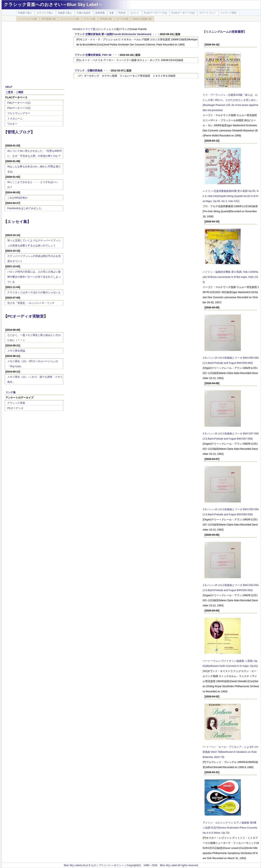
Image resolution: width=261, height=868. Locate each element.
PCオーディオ (15, 408)
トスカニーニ (15, 118)
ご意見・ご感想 (14, 92)
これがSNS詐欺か (18, 198)
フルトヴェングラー (19, 113)
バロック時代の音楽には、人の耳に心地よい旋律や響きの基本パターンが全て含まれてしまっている (34, 277)
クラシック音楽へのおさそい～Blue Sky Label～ (53, 4)
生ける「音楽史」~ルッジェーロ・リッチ (31, 303)
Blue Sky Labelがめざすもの (80, 865)
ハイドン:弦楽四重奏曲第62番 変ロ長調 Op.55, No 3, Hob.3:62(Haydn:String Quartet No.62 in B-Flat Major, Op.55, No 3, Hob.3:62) (231, 196)
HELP (9, 87)
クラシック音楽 (16, 403)
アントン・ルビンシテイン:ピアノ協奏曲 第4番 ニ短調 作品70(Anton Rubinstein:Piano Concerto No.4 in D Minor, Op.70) (230, 828)
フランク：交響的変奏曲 (89, 71)
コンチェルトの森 (109, 29)
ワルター (12, 124)
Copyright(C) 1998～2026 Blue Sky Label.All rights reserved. (163, 865)
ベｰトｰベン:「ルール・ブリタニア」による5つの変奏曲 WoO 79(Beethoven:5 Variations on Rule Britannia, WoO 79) (230, 752)
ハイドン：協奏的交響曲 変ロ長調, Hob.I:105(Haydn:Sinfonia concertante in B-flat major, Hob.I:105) (230, 277)
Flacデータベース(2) (19, 108)
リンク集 (11, 392)
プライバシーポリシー (111, 865)
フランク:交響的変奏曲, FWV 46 (93, 55)
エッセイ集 (17, 222)
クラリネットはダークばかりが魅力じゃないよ (34, 292)
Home (76, 29)
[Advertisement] (34, 51)
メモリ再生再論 (16, 351)
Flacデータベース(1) (19, 103)
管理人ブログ (19, 132)
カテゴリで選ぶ (89, 29)
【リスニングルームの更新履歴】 (224, 32)
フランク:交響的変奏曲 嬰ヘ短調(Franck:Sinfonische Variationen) (113, 34)
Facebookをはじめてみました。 (26, 208)
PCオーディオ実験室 (26, 316)
